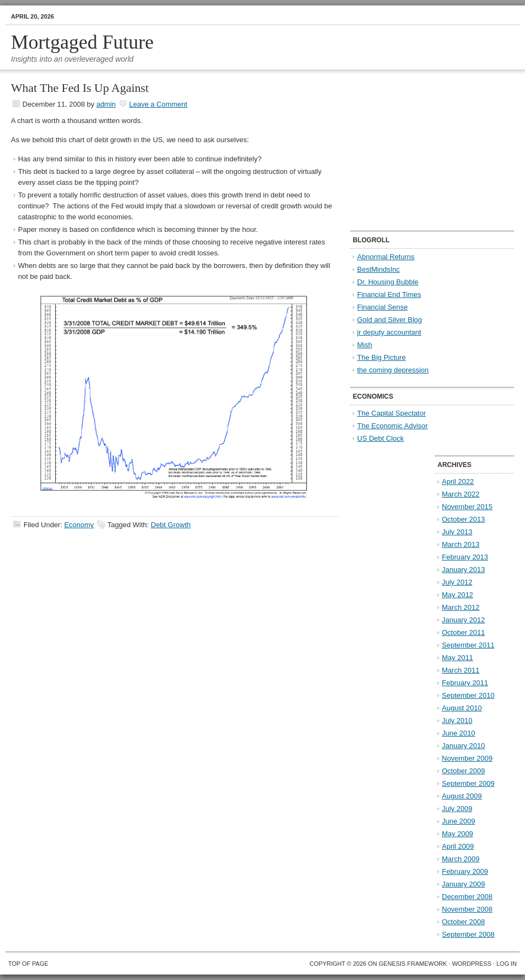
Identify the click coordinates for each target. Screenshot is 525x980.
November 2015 (467, 507)
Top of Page (28, 964)
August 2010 (462, 708)
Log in (507, 964)
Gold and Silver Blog (390, 320)
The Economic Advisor (392, 426)
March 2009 (461, 859)
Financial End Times (389, 294)
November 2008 (467, 909)
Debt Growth (171, 525)
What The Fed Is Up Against (80, 88)
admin (106, 104)
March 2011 (461, 670)
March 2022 (461, 494)
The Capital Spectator (392, 413)
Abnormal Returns (386, 257)
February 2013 (465, 557)
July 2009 (457, 809)
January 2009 (463, 884)
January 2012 (463, 620)
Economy (79, 525)
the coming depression (393, 370)
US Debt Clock (380, 438)
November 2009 (467, 758)
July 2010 (457, 721)
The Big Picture (381, 357)
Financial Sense (383, 307)
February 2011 (465, 683)
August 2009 (462, 796)
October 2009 (463, 771)
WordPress (471, 964)
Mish (364, 345)
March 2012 (461, 607)
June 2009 (459, 821)
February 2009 (465, 871)
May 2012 (457, 595)
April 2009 (458, 846)
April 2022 (458, 482)
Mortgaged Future (82, 42)
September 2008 (468, 934)
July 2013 (457, 532)
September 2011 (468, 645)
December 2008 (467, 897)
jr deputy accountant (389, 332)
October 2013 (463, 519)
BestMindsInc (378, 269)
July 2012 (457, 582)
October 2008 (463, 922)
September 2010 (468, 695)
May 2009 (457, 834)
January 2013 (463, 570)
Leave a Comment (158, 104)
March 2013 (461, 544)
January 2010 (463, 746)
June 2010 (459, 733)
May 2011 (457, 658)
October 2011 (463, 632)
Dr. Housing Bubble (388, 282)
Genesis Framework (413, 964)
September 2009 (468, 783)
